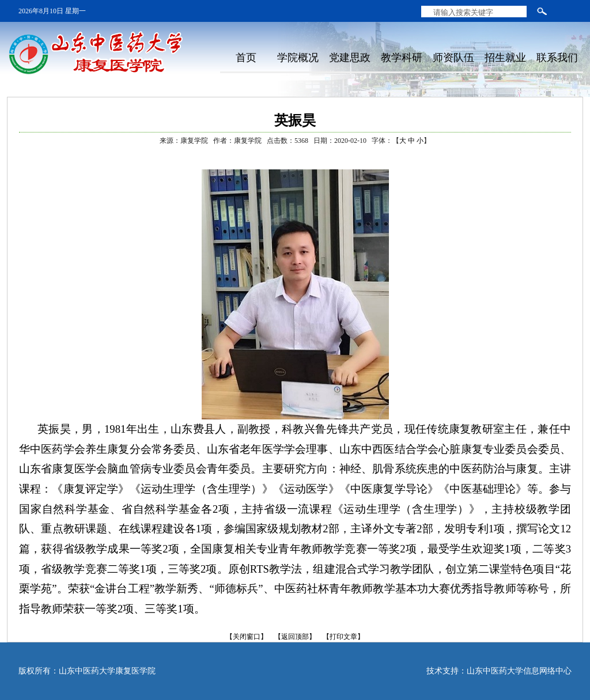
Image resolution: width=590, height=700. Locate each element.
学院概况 (298, 58)
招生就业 (505, 58)
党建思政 (350, 58)
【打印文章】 (343, 637)
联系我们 (557, 58)
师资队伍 (453, 58)
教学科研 (402, 58)
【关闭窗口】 (247, 637)
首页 (246, 58)
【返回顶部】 (295, 637)
